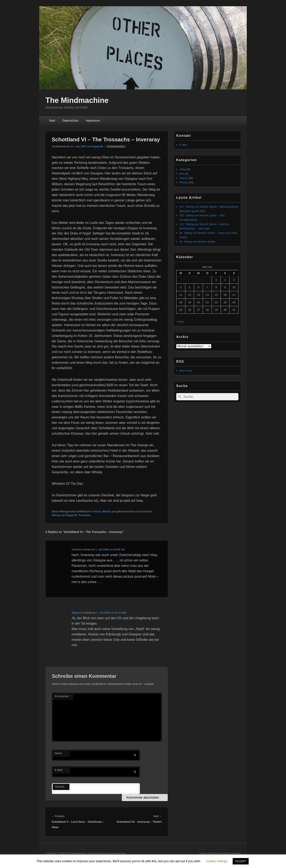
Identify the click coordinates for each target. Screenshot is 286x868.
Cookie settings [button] (217, 861)
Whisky (107, 512)
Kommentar (63, 696)
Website (60, 787)
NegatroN (97, 147)
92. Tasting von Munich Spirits (197, 242)
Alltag (183, 169)
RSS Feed (186, 371)
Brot (182, 174)
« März (180, 322)
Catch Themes (232, 853)
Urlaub (97, 512)
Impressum (93, 121)
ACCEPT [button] (241, 861)
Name (58, 753)
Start (52, 121)
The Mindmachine (77, 100)
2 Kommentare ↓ (117, 147)
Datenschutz (70, 121)
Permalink (84, 515)
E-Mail (59, 770)
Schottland (145, 512)
